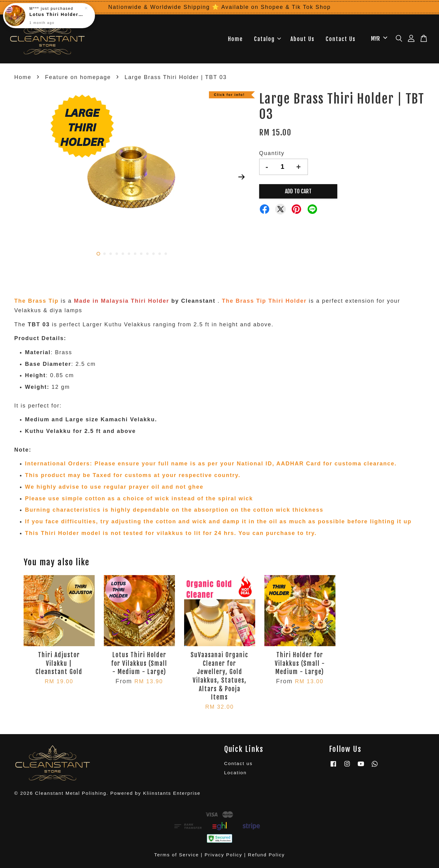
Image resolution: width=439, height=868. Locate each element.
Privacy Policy (223, 855)
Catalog (267, 39)
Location (236, 773)
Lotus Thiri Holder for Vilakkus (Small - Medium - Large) (56, 14)
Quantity (272, 153)
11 (160, 254)
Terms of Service (176, 855)
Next (242, 177)
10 (153, 254)
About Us (303, 39)
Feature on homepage (78, 77)
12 (166, 254)
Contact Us (341, 39)
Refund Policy (266, 855)
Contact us (238, 763)
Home (235, 39)
